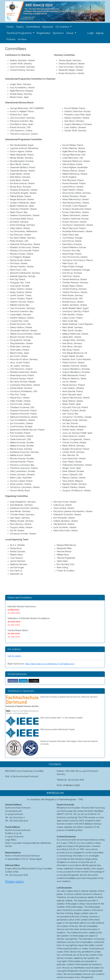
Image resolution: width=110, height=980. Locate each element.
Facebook (13, 681)
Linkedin (23, 681)
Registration (43, 33)
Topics (20, 27)
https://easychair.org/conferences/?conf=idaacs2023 (50, 664)
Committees (33, 27)
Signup (100, 33)
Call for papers (14, 656)
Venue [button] (70, 33)
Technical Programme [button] (19, 33)
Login (90, 33)
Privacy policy (15, 881)
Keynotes (48, 27)
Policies (11, 39)
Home (10, 27)
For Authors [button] (63, 27)
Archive (22, 39)
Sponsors (58, 33)
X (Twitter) (34, 681)
